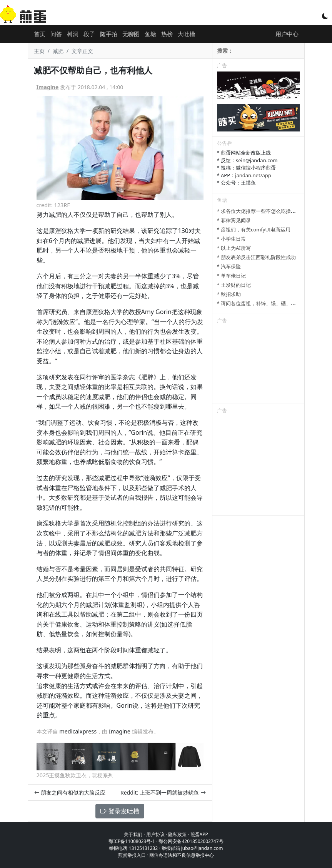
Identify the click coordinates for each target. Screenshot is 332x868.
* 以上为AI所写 (234, 248)
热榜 (167, 34)
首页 (40, 34)
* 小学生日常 (232, 239)
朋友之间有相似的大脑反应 (70, 792)
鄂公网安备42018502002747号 (191, 841)
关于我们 (133, 834)
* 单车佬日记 (232, 276)
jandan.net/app (253, 175)
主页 (39, 51)
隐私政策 (177, 834)
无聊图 (131, 34)
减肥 (58, 51)
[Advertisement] (258, 365)
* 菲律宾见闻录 (234, 220)
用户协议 (155, 834)
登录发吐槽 (120, 811)
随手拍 (109, 34)
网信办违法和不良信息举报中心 (182, 855)
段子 (89, 34)
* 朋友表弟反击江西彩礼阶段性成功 (257, 257)
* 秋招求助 (229, 294)
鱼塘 (150, 34)
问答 (56, 34)
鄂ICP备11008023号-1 (132, 841)
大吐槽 (186, 34)
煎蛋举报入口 (132, 855)
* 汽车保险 (229, 266)
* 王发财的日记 (234, 285)
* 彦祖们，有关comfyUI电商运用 (254, 229)
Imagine (48, 87)
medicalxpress (78, 731)
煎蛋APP (199, 834)
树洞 (73, 34)
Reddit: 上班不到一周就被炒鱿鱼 (163, 792)
